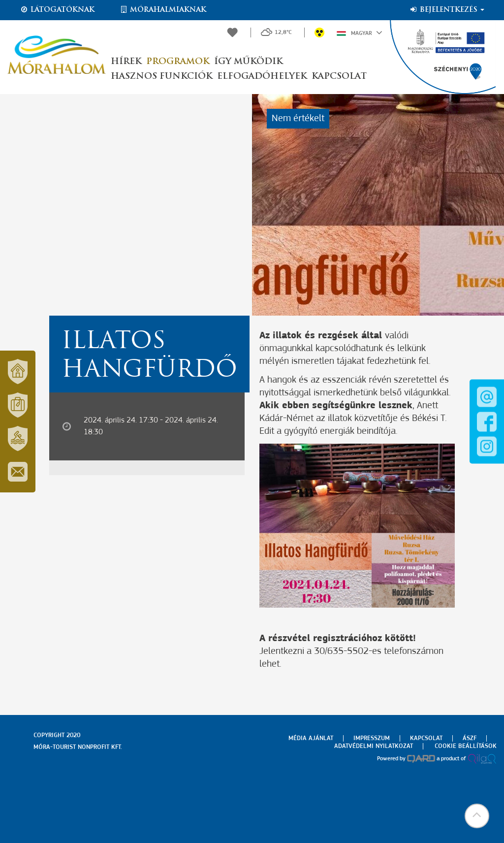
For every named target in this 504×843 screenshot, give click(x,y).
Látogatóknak (57, 10)
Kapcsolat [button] (339, 77)
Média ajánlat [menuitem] (311, 738)
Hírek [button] (126, 62)
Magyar (360, 32)
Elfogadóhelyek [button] (262, 77)
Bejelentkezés (447, 10)
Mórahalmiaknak (163, 10)
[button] (477, 816)
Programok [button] (178, 62)
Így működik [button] (248, 62)
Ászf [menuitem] (470, 738)
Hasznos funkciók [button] (161, 77)
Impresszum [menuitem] (372, 738)
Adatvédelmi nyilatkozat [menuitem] (374, 746)
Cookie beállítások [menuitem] (466, 746)
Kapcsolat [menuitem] (426, 738)
